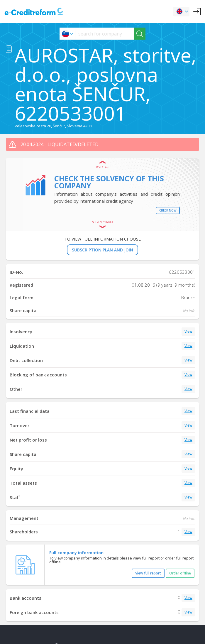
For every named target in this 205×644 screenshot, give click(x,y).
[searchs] (105, 34)
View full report (148, 573)
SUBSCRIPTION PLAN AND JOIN (103, 250)
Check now (168, 210)
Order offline (180, 573)
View (188, 331)
